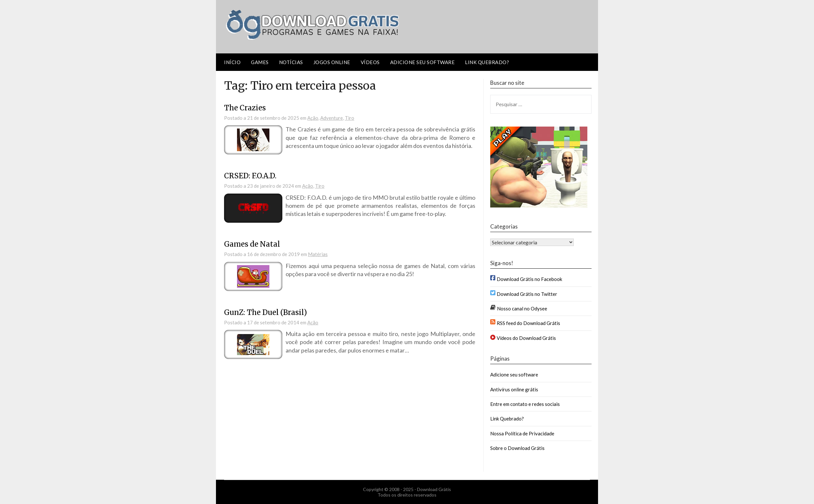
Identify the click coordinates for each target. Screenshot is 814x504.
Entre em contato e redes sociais (525, 404)
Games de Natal (252, 244)
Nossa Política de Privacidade (522, 433)
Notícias (291, 62)
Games (260, 62)
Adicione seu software (423, 62)
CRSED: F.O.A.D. (250, 176)
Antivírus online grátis (514, 389)
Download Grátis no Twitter (527, 294)
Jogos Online (332, 62)
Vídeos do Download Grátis (526, 338)
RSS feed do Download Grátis (528, 323)
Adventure (332, 118)
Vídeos (370, 62)
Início (232, 62)
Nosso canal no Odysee (522, 308)
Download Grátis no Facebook (529, 279)
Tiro (350, 118)
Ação (313, 118)
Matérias (318, 254)
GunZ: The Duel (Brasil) (266, 312)
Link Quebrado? (487, 62)
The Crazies (245, 108)
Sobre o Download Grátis (517, 448)
